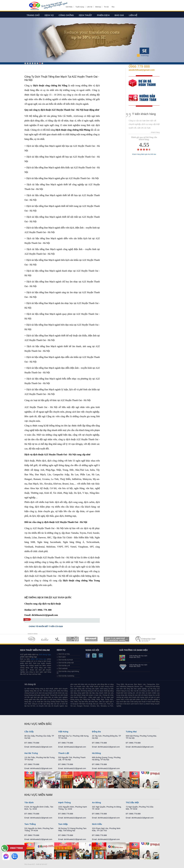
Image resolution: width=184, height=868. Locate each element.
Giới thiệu (69, 7)
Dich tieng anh (34, 6)
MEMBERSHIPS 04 (73, 639)
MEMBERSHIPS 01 (31, 639)
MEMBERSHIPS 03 (58, 639)
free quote (142, 85)
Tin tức (106, 7)
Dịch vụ (49, 15)
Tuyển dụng (80, 7)
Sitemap (98, 7)
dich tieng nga (44, 654)
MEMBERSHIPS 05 (91, 639)
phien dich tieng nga (38, 659)
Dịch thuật (85, 15)
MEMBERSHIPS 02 (45, 639)
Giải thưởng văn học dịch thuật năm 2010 (138, 666)
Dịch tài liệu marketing (66, 676)
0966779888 (16, 848)
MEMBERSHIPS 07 (146, 639)
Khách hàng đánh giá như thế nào (144, 154)
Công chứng (66, 15)
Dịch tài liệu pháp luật (66, 663)
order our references (145, 98)
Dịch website (63, 668)
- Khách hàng (155, 132)
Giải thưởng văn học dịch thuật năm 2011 (138, 657)
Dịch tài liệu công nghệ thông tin (68, 672)
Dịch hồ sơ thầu (64, 654)
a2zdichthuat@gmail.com (142, 70)
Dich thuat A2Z (30, 864)
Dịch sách (62, 657)
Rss (113, 7)
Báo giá (119, 15)
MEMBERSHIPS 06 (117, 639)
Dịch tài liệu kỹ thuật (66, 660)
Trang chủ (33, 15)
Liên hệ (90, 7)
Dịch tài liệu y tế (64, 665)
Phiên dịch (103, 15)
